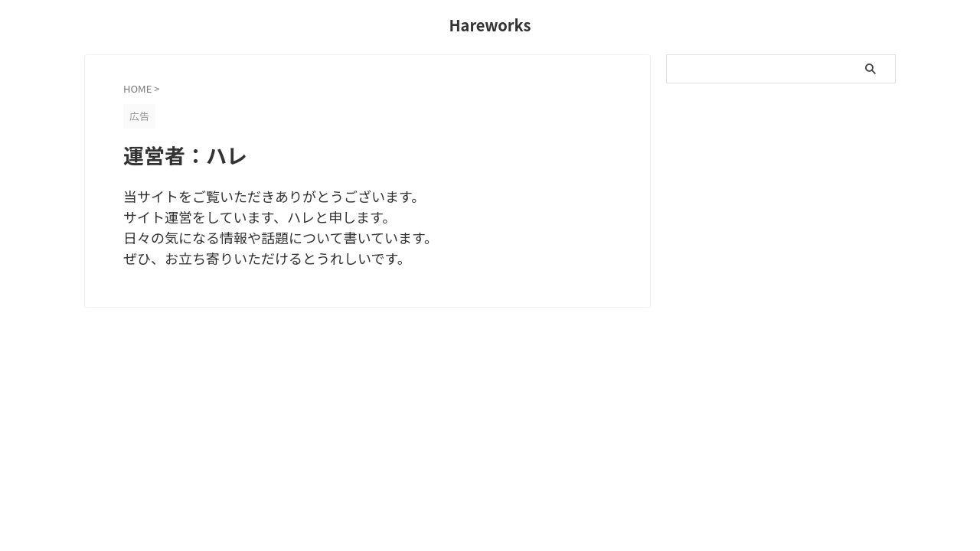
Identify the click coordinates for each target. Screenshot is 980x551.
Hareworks (490, 25)
